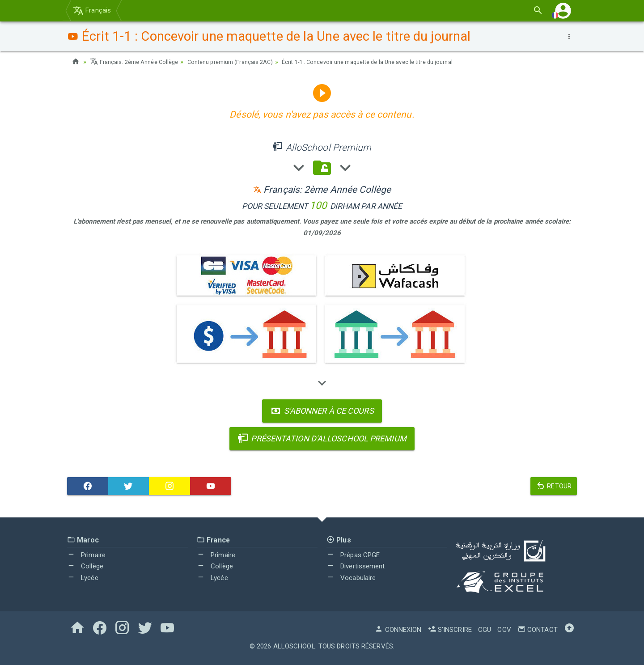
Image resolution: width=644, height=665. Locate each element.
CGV (504, 630)
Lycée (83, 578)
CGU (485, 630)
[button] (563, 11)
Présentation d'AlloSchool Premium (322, 438)
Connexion (398, 630)
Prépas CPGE (353, 555)
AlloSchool (294, 646)
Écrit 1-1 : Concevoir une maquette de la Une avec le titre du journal (395, 62)
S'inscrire (450, 630)
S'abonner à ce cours (322, 411)
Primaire (86, 555)
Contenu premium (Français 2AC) (243, 62)
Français (92, 10)
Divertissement (356, 566)
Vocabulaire (351, 578)
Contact (538, 630)
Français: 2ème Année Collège (138, 62)
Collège (85, 566)
